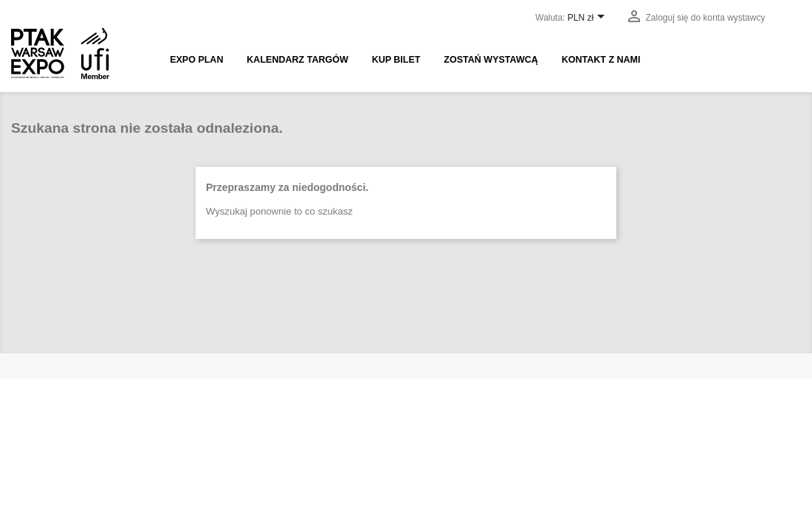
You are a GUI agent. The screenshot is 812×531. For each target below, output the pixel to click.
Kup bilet (396, 60)
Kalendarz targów (297, 60)
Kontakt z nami (601, 60)
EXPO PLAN (196, 60)
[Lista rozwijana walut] (589, 18)
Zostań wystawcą (491, 60)
